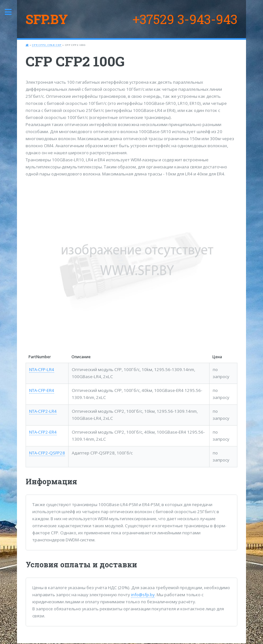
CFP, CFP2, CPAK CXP (47, 45)
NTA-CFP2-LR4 (43, 411)
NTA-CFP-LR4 (42, 369)
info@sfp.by (143, 595)
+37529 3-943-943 (185, 19)
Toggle (12, 12)
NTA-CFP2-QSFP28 (47, 453)
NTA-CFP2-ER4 (43, 432)
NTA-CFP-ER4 (42, 390)
